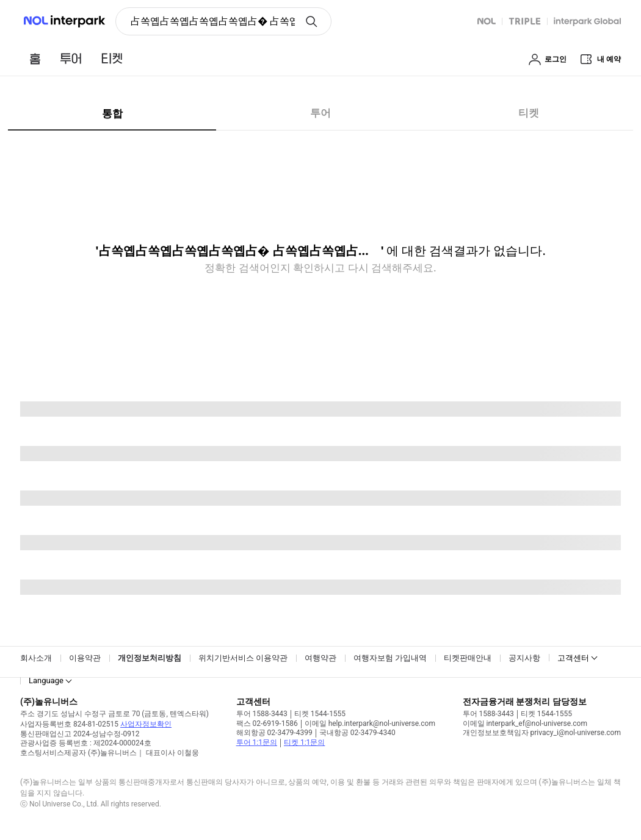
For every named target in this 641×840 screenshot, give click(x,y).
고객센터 (573, 658)
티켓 (529, 113)
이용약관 (85, 658)
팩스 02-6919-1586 (267, 723)
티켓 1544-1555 (320, 714)
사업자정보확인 (146, 724)
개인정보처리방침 (150, 658)
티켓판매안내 (468, 658)
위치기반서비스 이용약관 (243, 658)
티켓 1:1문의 (304, 742)
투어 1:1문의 (257, 742)
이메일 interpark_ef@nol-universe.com (525, 723)
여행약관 (320, 658)
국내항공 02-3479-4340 (357, 733)
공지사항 (524, 658)
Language (46, 680)
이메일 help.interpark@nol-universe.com (370, 723)
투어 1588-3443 (262, 714)
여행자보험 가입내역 (390, 658)
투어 (320, 113)
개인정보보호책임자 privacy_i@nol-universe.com (542, 733)
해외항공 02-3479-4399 (274, 733)
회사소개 (36, 658)
